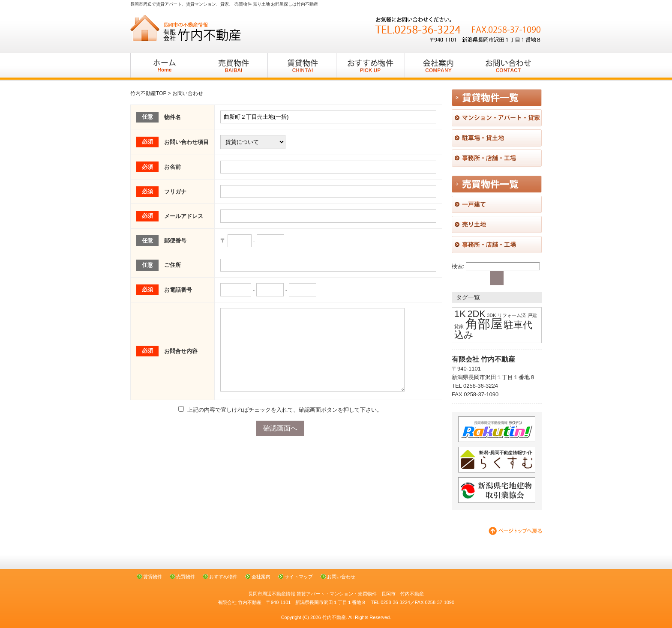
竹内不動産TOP (148, 93)
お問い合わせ (341, 577)
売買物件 (186, 577)
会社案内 (261, 577)
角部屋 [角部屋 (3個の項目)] (484, 324)
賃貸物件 (153, 577)
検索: (458, 266)
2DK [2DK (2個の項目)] (476, 314)
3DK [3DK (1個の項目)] (492, 315)
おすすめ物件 (223, 577)
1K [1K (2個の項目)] (460, 314)
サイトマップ (299, 577)
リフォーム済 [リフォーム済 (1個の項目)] (512, 315)
